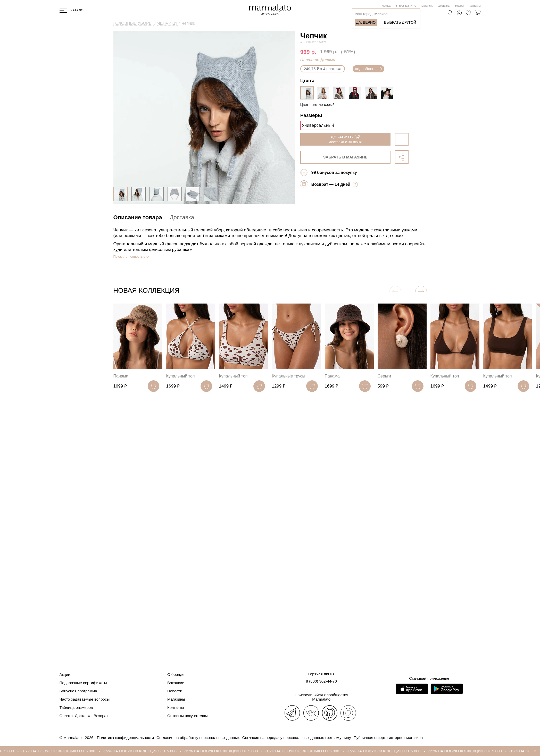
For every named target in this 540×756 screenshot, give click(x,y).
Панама (121, 376)
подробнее (368, 69)
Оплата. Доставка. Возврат (84, 716)
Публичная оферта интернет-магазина (388, 738)
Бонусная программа (78, 691)
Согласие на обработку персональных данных (198, 738)
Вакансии (176, 683)
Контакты (475, 6)
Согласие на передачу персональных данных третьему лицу (297, 738)
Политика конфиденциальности (125, 738)
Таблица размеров (76, 707)
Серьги (384, 376)
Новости (175, 691)
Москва (386, 6)
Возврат (460, 6)
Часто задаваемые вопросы (85, 699)
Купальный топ (181, 376)
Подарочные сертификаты (83, 683)
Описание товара (138, 217)
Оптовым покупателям (188, 716)
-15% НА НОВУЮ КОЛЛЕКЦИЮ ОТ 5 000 (63, 751)
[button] (421, 292)
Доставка (444, 6)
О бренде (176, 674)
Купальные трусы (289, 376)
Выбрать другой (400, 22)
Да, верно (366, 22)
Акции (65, 674)
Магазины (427, 6)
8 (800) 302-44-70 (406, 6)
